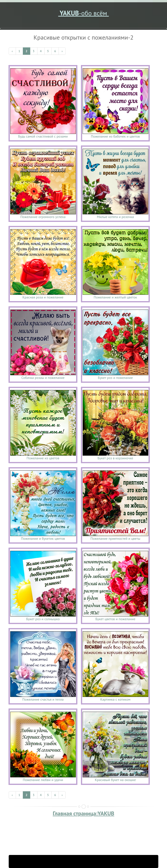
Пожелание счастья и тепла (43, 699)
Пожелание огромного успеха (43, 217)
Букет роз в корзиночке (115, 458)
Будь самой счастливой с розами (43, 136)
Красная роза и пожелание (43, 297)
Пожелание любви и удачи (43, 780)
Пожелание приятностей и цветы (115, 538)
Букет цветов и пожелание (115, 619)
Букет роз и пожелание (115, 378)
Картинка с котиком (115, 699)
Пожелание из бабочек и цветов (115, 136)
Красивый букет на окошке (115, 780)
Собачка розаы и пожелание (43, 378)
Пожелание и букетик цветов (43, 538)
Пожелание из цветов (43, 458)
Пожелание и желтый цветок (115, 297)
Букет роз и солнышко (43, 619)
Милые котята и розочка (115, 217)
